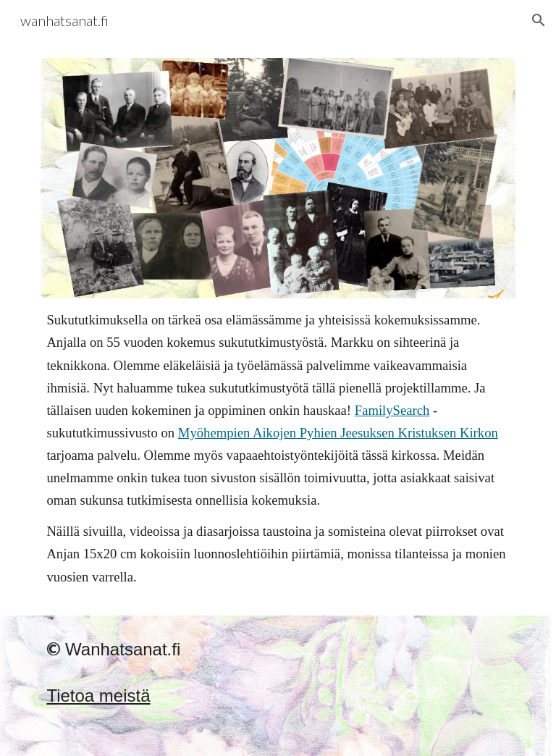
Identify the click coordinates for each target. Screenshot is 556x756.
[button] (539, 20)
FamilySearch (392, 410)
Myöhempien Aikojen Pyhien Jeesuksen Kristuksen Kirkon (338, 433)
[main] (278, 448)
